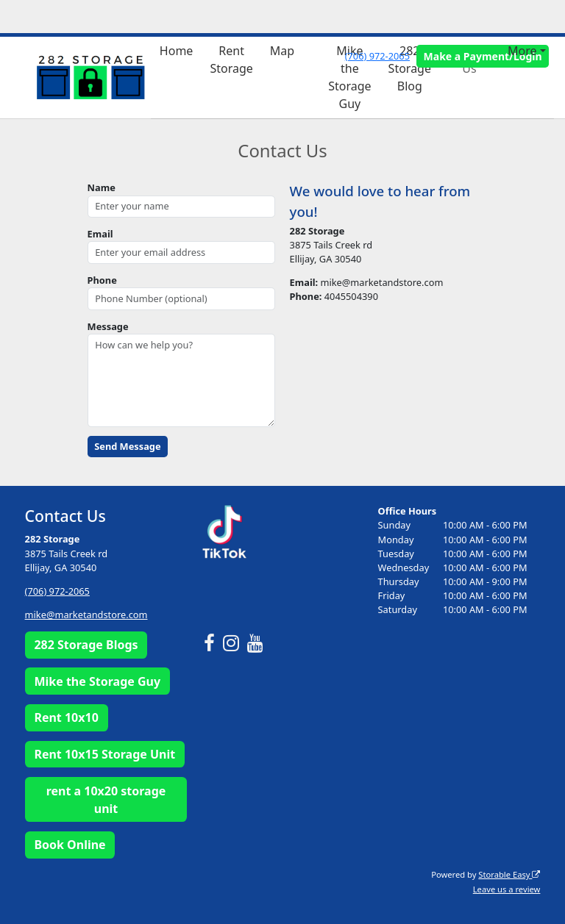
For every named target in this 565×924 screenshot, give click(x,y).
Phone (102, 280)
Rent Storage (231, 60)
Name (102, 187)
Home (177, 51)
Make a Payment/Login (483, 56)
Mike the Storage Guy (349, 77)
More (522, 51)
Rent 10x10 (66, 717)
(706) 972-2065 (377, 56)
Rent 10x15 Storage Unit (104, 754)
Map (282, 51)
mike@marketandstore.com (86, 615)
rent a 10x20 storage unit (106, 800)
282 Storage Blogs (86, 645)
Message (108, 326)
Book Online (70, 845)
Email (100, 234)
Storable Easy (509, 874)
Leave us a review (507, 889)
